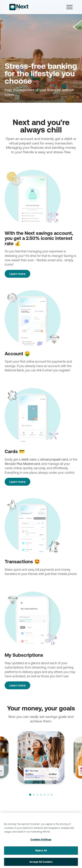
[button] (30, 795)
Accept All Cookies (41, 863)
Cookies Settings (41, 841)
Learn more (17, 274)
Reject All (41, 852)
